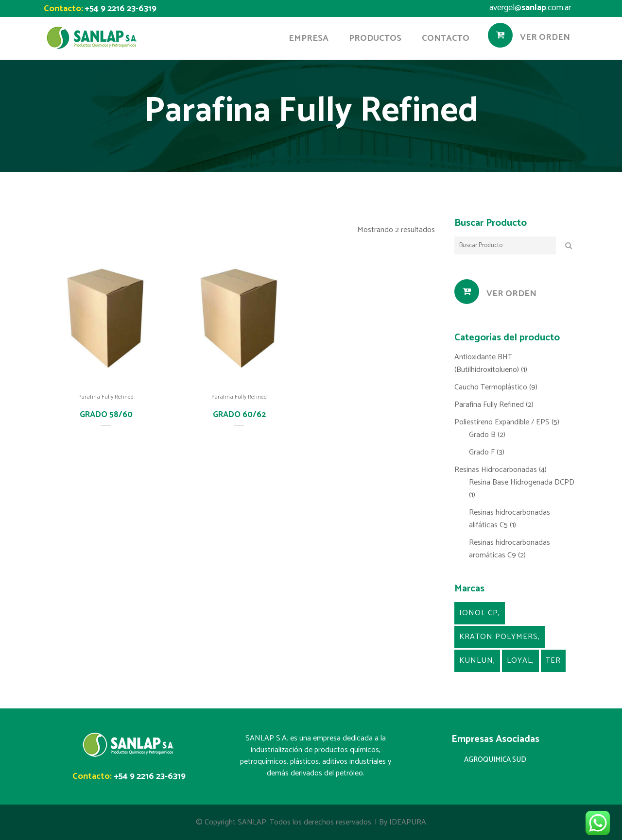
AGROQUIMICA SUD (495, 760)
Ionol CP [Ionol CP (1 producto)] (479, 613)
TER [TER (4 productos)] (553, 661)
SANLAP (252, 822)
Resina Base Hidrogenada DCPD (522, 482)
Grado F (482, 452)
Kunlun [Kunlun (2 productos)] (476, 661)
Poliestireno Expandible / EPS (502, 422)
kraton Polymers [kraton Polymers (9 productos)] (499, 637)
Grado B (482, 435)
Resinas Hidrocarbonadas (496, 470)
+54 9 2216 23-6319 (121, 9)
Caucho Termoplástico (491, 387)
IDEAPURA (408, 822)
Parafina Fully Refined (106, 397)
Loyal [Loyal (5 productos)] (519, 661)
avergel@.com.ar (530, 8)
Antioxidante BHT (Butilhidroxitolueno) (487, 363)
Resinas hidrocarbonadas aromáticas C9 (510, 549)
